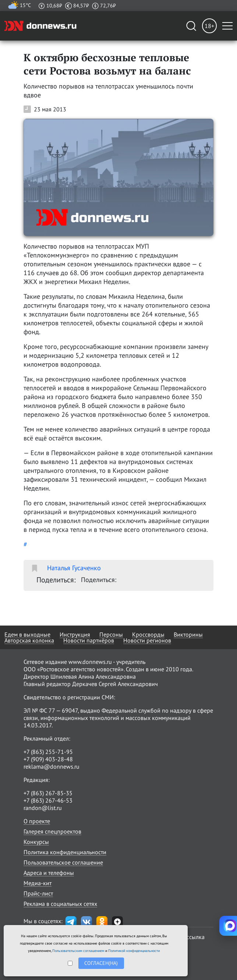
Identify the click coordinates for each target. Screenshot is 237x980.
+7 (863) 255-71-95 (48, 752)
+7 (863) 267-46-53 (48, 800)
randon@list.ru (43, 808)
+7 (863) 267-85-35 (48, 793)
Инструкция (75, 634)
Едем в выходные (27, 634)
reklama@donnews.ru (52, 766)
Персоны (111, 634)
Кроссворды (148, 634)
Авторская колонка (29, 640)
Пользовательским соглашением (78, 951)
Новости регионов (147, 640)
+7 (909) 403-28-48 (48, 759)
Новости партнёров (89, 640)
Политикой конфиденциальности (134, 951)
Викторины (188, 634)
